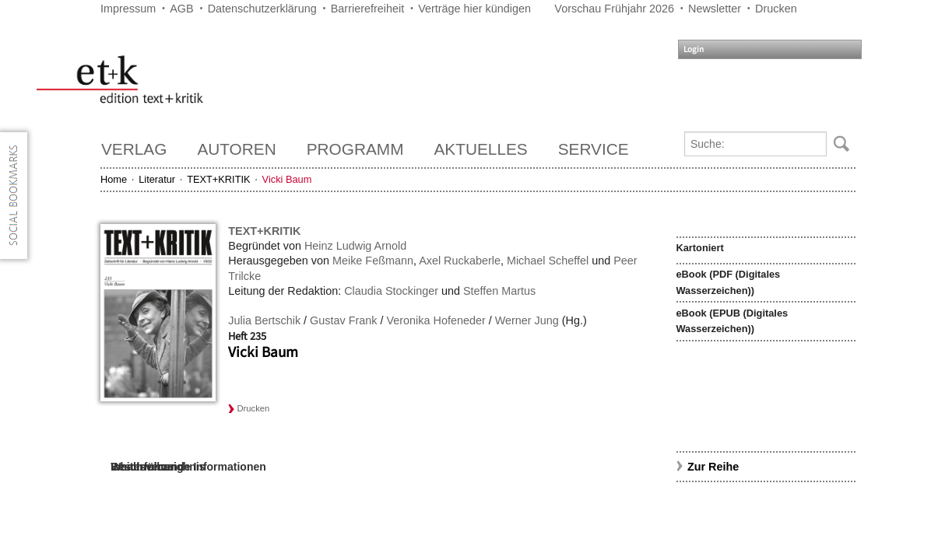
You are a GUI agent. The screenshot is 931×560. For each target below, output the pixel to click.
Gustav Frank (343, 320)
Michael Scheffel (548, 261)
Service (594, 149)
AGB (181, 9)
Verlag (134, 149)
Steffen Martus (499, 291)
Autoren (236, 149)
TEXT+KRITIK (218, 179)
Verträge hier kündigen (474, 9)
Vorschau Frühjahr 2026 (614, 9)
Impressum (128, 9)
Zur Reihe (713, 467)
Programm (355, 149)
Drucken (776, 9)
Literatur (157, 179)
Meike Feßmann (373, 261)
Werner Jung (527, 320)
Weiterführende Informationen (188, 467)
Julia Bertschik (264, 320)
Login (694, 49)
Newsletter (715, 9)
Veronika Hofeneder (436, 320)
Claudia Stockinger (391, 291)
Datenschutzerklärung (262, 9)
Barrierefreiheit (367, 9)
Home (114, 179)
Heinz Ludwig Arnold (355, 246)
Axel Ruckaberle (460, 261)
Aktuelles (481, 149)
